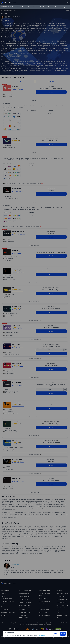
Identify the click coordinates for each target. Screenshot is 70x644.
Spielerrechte (5, 610)
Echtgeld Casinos (43, 598)
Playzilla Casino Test (62, 599)
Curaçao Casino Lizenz (25, 599)
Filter (18, 81)
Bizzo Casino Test (61, 602)
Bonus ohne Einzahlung (45, 601)
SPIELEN (51, 92)
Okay (63, 634)
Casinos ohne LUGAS (25, 613)
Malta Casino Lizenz (24, 597)
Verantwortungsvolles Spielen (34, 625)
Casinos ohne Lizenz (25, 605)
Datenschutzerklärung (8, 623)
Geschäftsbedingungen (40, 623)
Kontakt (3, 615)
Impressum (29, 623)
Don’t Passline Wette (46, 7)
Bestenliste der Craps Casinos (17, 7)
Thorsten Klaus (16, 16)
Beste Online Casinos (62, 594)
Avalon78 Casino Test (62, 605)
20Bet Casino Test (61, 608)
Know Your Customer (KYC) (55, 623)
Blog (44, 625)
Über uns (4, 594)
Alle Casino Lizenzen (25, 594)
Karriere (3, 604)
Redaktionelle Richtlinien (8, 601)
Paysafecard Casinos (44, 610)
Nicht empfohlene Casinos (8, 613)
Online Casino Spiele (8, 10)
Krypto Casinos (43, 613)
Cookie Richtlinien (42, 635)
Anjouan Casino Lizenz (25, 602)
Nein (56, 634)
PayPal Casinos (43, 607)
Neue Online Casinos (44, 604)
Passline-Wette (33, 7)
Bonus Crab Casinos (44, 615)
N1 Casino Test (61, 597)
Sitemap (49, 625)
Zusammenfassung (60, 7)
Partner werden (5, 607)
